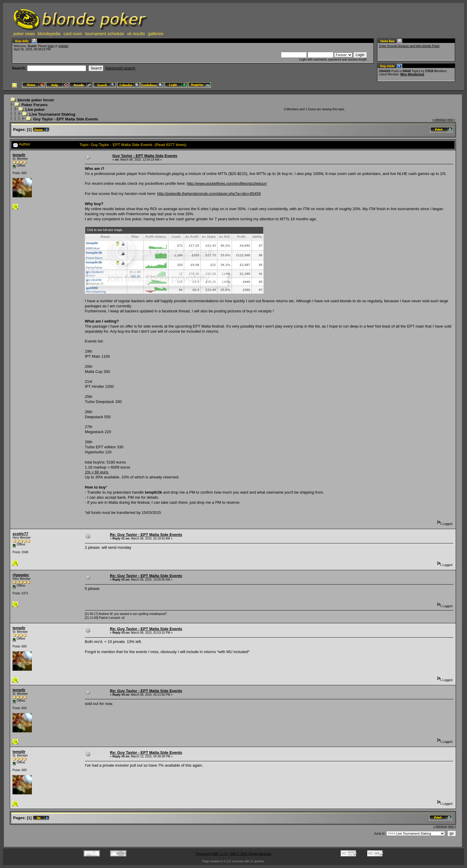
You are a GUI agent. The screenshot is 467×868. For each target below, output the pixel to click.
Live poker (35, 110)
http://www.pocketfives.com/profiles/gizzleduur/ (227, 183)
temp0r (19, 155)
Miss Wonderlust (412, 74)
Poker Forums (34, 105)
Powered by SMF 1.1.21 (212, 854)
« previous (439, 120)
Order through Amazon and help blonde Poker (409, 46)
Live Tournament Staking (52, 114)
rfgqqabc (21, 575)
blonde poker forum (36, 100)
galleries (156, 34)
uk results (136, 34)
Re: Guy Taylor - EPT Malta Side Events (146, 535)
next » (451, 120)
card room (73, 34)
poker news (24, 34)
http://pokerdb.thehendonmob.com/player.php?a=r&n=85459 (209, 194)
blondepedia (49, 34)
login (51, 46)
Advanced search (120, 68)
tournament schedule (105, 34)
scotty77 (20, 534)
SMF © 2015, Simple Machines (251, 854)
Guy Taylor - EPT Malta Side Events (66, 119)
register (63, 46)
